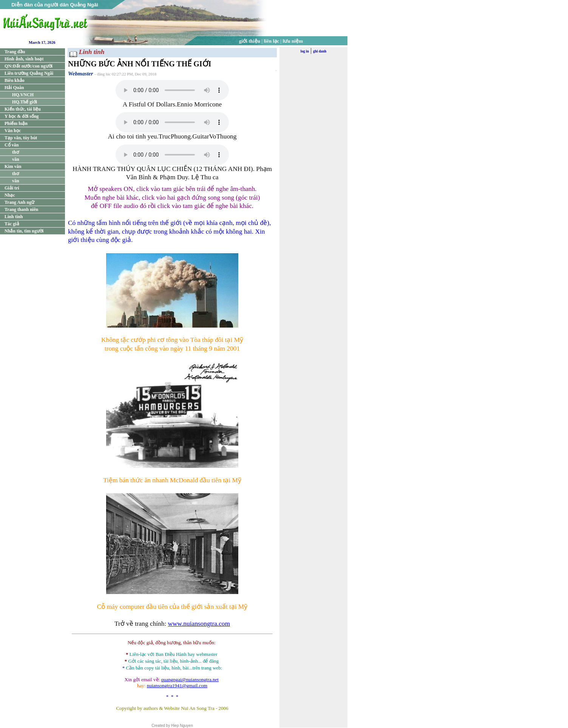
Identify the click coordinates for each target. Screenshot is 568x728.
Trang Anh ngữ (19, 202)
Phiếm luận (16, 123)
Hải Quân (14, 88)
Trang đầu (15, 52)
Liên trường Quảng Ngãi (29, 73)
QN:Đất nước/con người (29, 66)
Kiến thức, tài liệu (23, 109)
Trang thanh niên (21, 209)
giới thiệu (250, 41)
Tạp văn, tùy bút (21, 138)
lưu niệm (293, 41)
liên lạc (272, 41)
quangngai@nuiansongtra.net (190, 680)
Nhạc (10, 195)
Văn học (13, 131)
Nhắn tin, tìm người (24, 231)
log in (305, 51)
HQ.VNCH (23, 95)
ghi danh (320, 51)
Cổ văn (12, 145)
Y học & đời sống (22, 116)
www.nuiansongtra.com (199, 624)
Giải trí (12, 188)
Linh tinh (14, 217)
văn (16, 159)
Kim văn (13, 166)
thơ (15, 152)
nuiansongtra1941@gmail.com (177, 686)
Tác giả (12, 224)
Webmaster (81, 74)
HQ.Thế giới (25, 102)
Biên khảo (15, 80)
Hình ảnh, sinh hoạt (24, 59)
